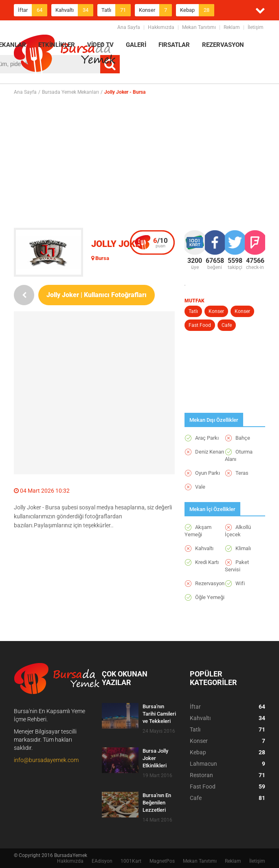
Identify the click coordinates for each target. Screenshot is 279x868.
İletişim (256, 27)
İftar (33, 10)
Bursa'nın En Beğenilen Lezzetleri (157, 803)
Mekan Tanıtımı (199, 27)
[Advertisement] (146, 161)
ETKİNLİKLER (57, 45)
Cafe (227, 325)
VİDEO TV (100, 45)
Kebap (197, 10)
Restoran (227, 775)
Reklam (232, 27)
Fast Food (200, 325)
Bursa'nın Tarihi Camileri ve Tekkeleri (159, 714)
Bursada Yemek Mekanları (70, 92)
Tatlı (116, 10)
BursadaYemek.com (65, 55)
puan (160, 242)
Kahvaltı (74, 10)
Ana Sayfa (129, 27)
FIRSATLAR (174, 45)
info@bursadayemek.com (46, 760)
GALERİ (136, 45)
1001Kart (131, 861)
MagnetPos (162, 861)
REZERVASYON (223, 45)
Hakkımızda (161, 27)
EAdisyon (102, 861)
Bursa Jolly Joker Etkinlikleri (155, 758)
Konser (155, 10)
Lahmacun (227, 764)
